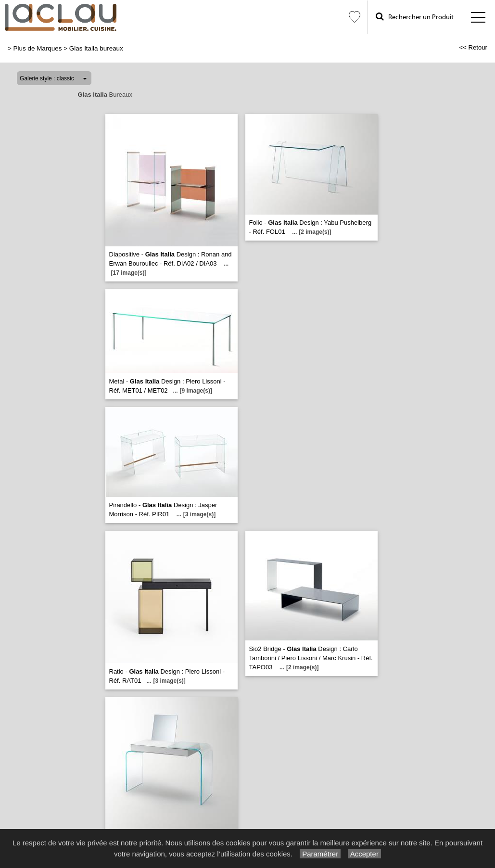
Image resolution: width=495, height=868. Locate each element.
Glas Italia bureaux (96, 48)
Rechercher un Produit (415, 17)
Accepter (364, 854)
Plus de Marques (38, 48)
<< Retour (473, 47)
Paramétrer (320, 854)
